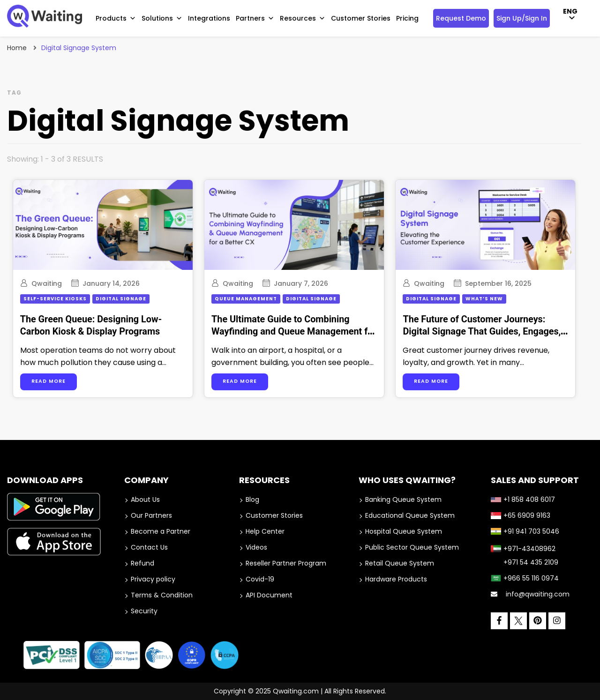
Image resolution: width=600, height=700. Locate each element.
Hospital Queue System (404, 531)
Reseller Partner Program (286, 563)
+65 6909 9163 (521, 515)
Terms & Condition (162, 595)
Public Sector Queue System (412, 547)
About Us (145, 499)
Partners (255, 18)
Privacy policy (153, 579)
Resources (303, 18)
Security (144, 611)
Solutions (162, 18)
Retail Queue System (400, 563)
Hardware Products (396, 579)
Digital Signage (122, 299)
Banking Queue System (403, 499)
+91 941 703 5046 (525, 531)
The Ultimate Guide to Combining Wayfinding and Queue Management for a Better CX (299, 331)
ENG (570, 11)
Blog (252, 499)
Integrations (209, 18)
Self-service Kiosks (56, 299)
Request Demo (461, 18)
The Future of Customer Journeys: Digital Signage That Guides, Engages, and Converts (490, 331)
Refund (142, 563)
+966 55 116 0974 (525, 578)
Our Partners (151, 515)
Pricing (407, 18)
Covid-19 (260, 579)
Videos (256, 547)
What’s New (492, 299)
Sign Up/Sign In (522, 18)
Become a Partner (161, 531)
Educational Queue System (410, 515)
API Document (269, 595)
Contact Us (149, 547)
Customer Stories (361, 18)
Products (116, 18)
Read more (50, 381)
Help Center (265, 531)
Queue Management (251, 299)
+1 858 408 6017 (523, 499)
